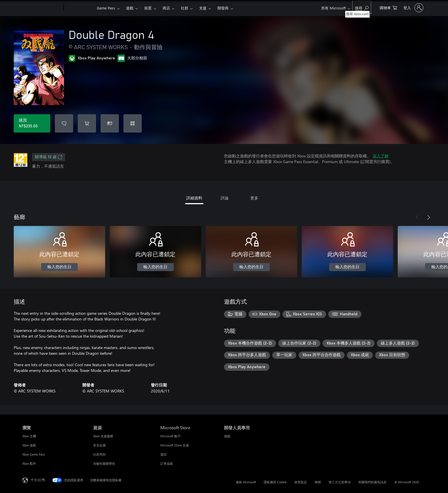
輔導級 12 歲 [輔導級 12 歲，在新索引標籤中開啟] (49, 157)
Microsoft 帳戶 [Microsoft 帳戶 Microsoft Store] (170, 436)
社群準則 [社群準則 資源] (99, 454)
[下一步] (429, 217)
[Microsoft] (42, 8)
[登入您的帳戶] (413, 8)
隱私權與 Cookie (275, 482)
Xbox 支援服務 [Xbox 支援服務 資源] (103, 436)
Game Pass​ (106, 8)
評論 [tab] (225, 198)
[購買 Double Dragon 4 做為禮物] (110, 123)
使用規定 (301, 482)
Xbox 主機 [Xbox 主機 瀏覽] (29, 436)
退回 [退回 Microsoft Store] (163, 454)
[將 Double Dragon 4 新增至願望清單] (64, 123)
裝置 (148, 8)
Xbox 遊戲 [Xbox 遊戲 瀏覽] (29, 445)
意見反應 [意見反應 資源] (99, 445)
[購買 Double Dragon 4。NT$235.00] (32, 123)
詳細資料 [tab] (194, 198)
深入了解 (381, 156)
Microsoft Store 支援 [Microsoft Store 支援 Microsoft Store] (175, 445)
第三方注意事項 (340, 482)
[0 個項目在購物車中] (388, 7)
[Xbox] (80, 8)
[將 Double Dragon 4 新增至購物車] (87, 123)
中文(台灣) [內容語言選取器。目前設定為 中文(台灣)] (38, 480)
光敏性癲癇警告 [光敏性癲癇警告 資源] (104, 463)
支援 (203, 8)
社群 (185, 8)
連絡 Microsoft (246, 482)
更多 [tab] (254, 198)
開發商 (223, 8)
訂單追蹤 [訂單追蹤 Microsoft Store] (167, 463)
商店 (166, 8)
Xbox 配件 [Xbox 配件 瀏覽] (29, 463)
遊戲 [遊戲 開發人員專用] (227, 436)
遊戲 (130, 8)
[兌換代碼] (133, 123)
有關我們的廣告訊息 (372, 482)
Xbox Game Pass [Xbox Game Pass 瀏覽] (34, 454)
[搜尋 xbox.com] (362, 7)
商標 (318, 482)
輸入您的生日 (59, 267)
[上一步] (417, 217)
